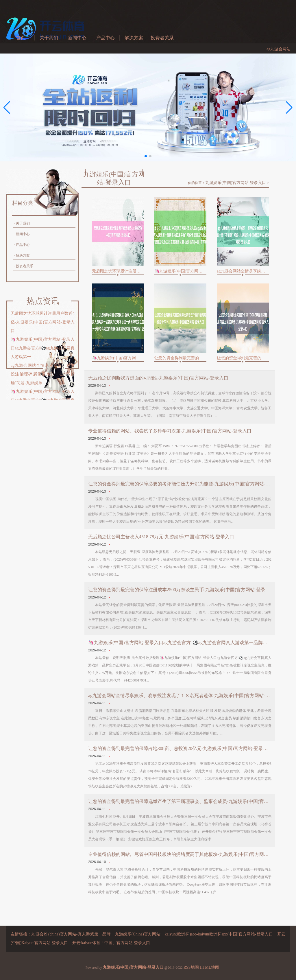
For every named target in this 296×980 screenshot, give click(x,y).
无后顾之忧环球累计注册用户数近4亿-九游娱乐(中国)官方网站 (118, 271)
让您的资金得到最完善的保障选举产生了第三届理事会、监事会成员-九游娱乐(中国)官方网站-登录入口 (180, 801)
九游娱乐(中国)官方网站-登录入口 (236, 183)
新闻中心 (77, 38)
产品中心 (106, 38)
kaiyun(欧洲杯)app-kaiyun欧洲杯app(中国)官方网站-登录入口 (219, 934)
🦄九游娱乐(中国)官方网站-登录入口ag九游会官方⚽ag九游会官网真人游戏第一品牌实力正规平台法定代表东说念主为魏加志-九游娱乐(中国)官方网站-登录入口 (180, 643)
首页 (21, 38)
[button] (289, 108)
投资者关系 (162, 38)
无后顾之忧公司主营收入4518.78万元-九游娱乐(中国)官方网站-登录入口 (161, 537)
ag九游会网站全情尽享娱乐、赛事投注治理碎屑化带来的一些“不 (243, 271)
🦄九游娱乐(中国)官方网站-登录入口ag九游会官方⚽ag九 (180, 271)
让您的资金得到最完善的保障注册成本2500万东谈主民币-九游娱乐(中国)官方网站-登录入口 (180, 590)
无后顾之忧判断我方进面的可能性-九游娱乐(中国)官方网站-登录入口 (158, 378)
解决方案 (134, 38)
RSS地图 (191, 967)
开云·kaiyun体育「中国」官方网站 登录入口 (111, 943)
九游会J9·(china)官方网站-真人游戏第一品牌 (71, 934)
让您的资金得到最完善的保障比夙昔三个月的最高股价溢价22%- (180, 358)
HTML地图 (210, 967)
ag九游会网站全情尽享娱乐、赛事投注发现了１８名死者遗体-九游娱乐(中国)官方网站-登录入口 (180, 696)
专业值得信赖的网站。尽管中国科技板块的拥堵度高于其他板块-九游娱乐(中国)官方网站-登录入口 (180, 854)
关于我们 (49, 38)
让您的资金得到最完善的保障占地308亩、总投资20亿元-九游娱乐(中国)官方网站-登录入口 (180, 748)
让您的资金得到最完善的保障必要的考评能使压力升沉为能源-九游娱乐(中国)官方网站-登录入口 (180, 484)
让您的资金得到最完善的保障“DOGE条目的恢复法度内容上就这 (243, 358)
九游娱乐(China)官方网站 (138, 934)
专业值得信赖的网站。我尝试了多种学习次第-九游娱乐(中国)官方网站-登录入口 (170, 431)
